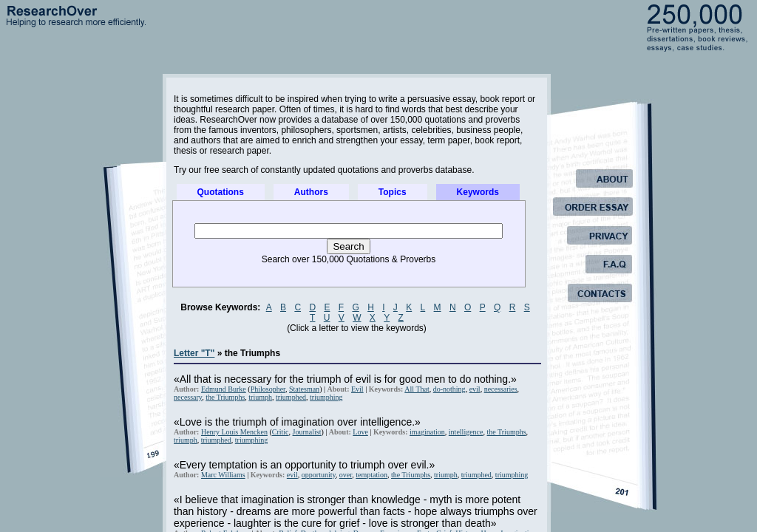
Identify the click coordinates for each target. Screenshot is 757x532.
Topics (393, 192)
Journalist (307, 432)
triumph (260, 397)
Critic (281, 432)
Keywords (478, 192)
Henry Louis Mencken (234, 432)
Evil (357, 389)
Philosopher (268, 389)
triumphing (326, 397)
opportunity (319, 475)
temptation (371, 475)
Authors (311, 192)
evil (475, 389)
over (346, 475)
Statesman (304, 389)
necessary (188, 397)
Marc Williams (223, 475)
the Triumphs (225, 397)
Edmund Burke (224, 389)
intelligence (466, 432)
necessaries (501, 389)
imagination (427, 432)
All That (417, 389)
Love (360, 432)
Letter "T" (194, 353)
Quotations (221, 192)
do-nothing (449, 389)
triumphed (291, 397)
